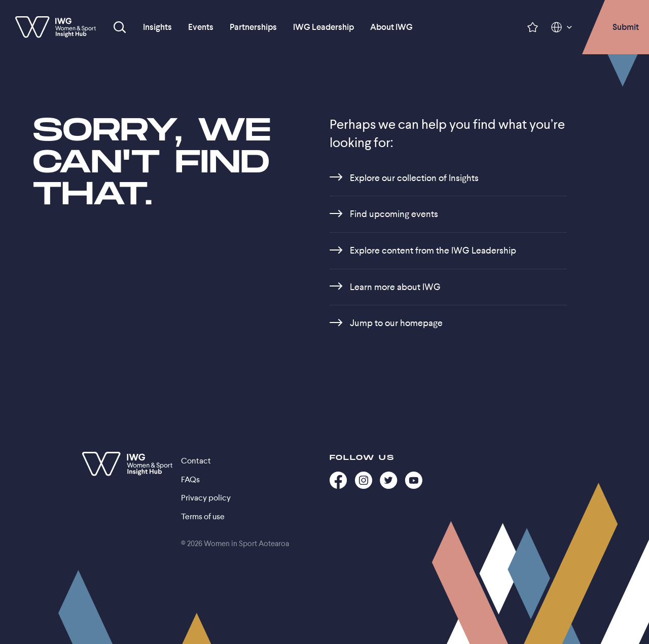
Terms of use (203, 517)
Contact (196, 461)
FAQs (190, 480)
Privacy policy (206, 498)
